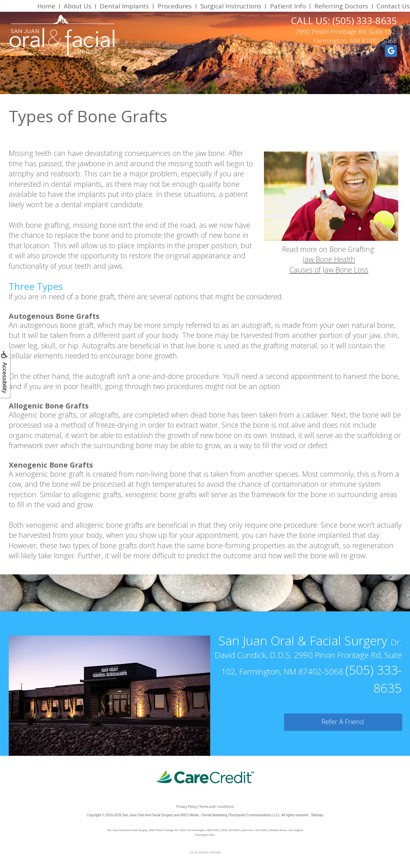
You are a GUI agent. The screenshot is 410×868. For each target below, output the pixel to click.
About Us (78, 6)
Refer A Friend (343, 722)
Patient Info (288, 6)
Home (46, 6)
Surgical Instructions (231, 6)
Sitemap (317, 815)
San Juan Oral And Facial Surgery (148, 815)
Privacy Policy (187, 807)
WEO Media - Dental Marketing (204, 815)
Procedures (175, 6)
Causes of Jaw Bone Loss (329, 270)
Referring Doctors (341, 6)
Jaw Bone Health (329, 259)
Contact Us (393, 6)
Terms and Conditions (217, 807)
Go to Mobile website (205, 852)
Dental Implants (124, 6)
